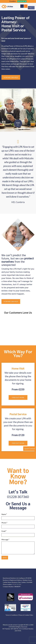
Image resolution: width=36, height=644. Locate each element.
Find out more (18, 397)
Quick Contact (30, 449)
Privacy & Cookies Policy (26, 615)
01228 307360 (18, 497)
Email (4, 531)
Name (4, 514)
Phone (4, 523)
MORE (18, 123)
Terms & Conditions (11, 615)
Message (5, 540)
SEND (5, 558)
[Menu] (31, 8)
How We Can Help (11, 77)
